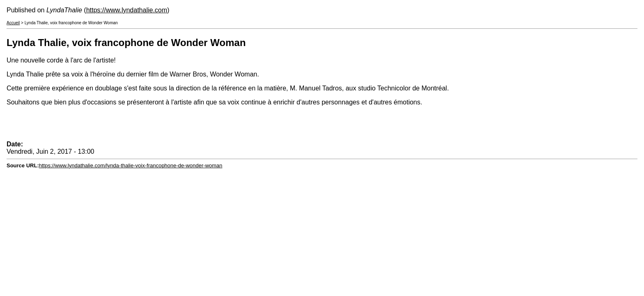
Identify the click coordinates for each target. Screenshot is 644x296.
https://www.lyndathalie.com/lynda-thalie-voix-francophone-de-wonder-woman (131, 165)
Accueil (13, 23)
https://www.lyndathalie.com (127, 10)
